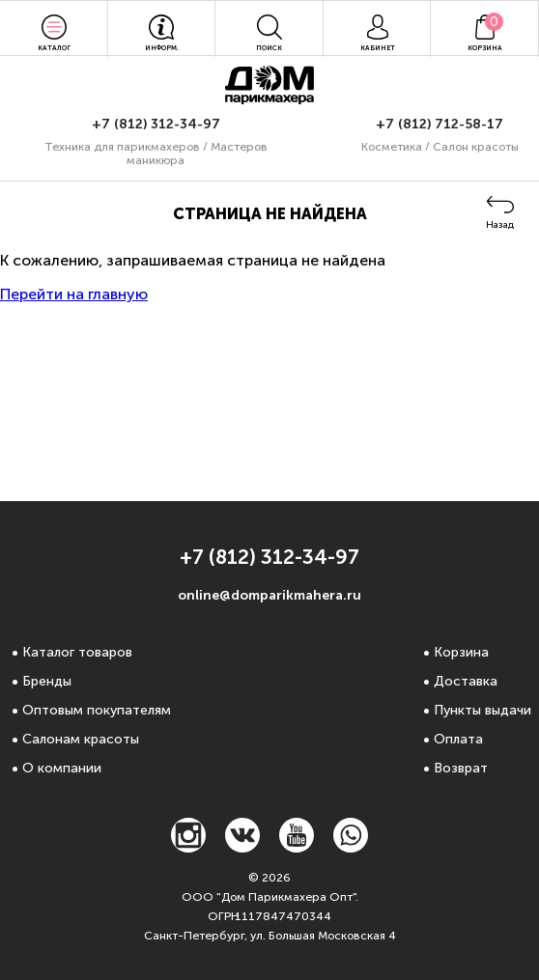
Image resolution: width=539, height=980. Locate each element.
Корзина (461, 652)
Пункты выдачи (482, 710)
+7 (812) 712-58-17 (440, 124)
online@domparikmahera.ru (269, 595)
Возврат (461, 768)
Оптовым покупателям (97, 710)
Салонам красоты (81, 739)
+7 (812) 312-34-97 (156, 124)
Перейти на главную (74, 294)
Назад (500, 225)
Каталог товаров (77, 652)
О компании (62, 768)
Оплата (458, 739)
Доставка (466, 681)
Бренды (47, 681)
